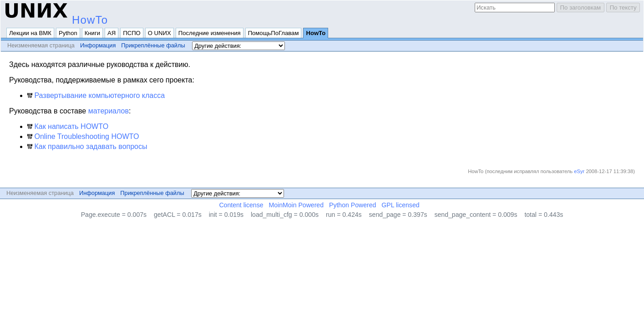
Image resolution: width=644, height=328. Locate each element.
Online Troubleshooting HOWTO (83, 136)
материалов (109, 111)
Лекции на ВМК (30, 33)
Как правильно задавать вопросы (87, 146)
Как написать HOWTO (68, 126)
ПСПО (132, 33)
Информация (98, 45)
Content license (241, 205)
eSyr (579, 171)
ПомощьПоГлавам (274, 33)
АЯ (112, 33)
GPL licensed (400, 205)
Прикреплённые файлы (153, 45)
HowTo (90, 20)
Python (68, 33)
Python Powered (352, 205)
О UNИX (160, 33)
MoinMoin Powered (297, 205)
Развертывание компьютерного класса (96, 95)
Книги (92, 33)
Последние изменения (210, 33)
